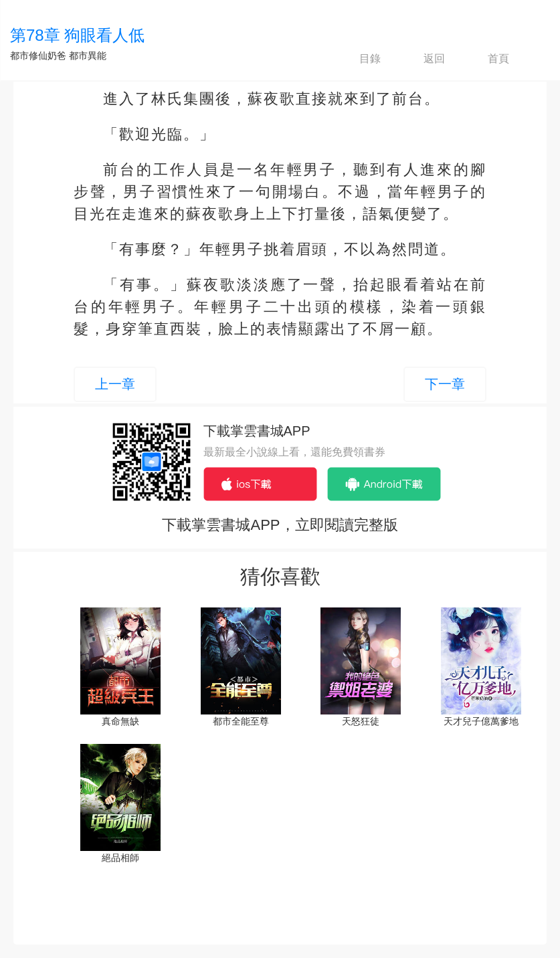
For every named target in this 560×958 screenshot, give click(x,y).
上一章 (115, 384)
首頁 (487, 59)
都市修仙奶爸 (38, 56)
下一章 (445, 384)
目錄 (359, 59)
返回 (423, 59)
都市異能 (88, 56)
